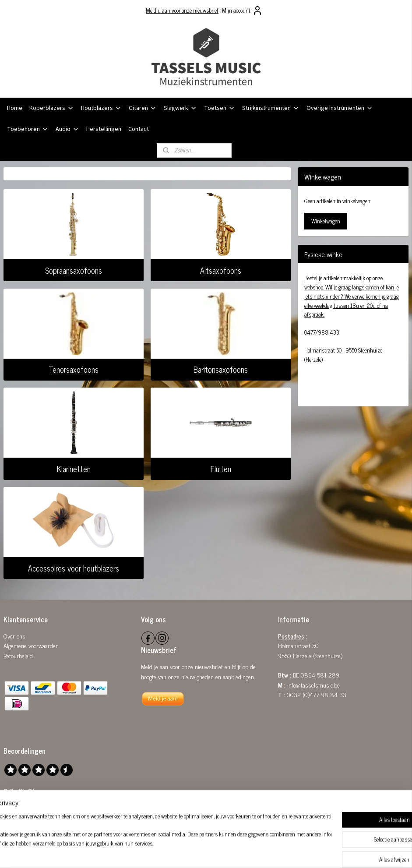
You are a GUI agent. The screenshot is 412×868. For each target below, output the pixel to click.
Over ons (14, 636)
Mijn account (242, 11)
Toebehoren (28, 129)
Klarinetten (74, 469)
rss (196, 852)
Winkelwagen (326, 221)
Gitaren (143, 108)
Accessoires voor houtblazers (74, 568)
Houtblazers (101, 108)
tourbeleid (21, 655)
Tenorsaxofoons (74, 370)
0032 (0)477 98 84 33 (317, 694)
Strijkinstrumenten (271, 108)
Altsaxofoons (221, 270)
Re (6, 655)
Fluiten (221, 469)
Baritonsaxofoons (221, 370)
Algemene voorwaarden (31, 645)
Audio (67, 129)
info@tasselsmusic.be (313, 685)
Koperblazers (52, 108)
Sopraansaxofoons (74, 270)
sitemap (183, 852)
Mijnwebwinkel (280, 852)
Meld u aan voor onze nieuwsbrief (182, 10)
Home (15, 108)
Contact (139, 129)
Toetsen (220, 108)
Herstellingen (104, 129)
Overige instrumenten (340, 108)
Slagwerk (180, 108)
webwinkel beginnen (220, 852)
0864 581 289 (320, 675)
